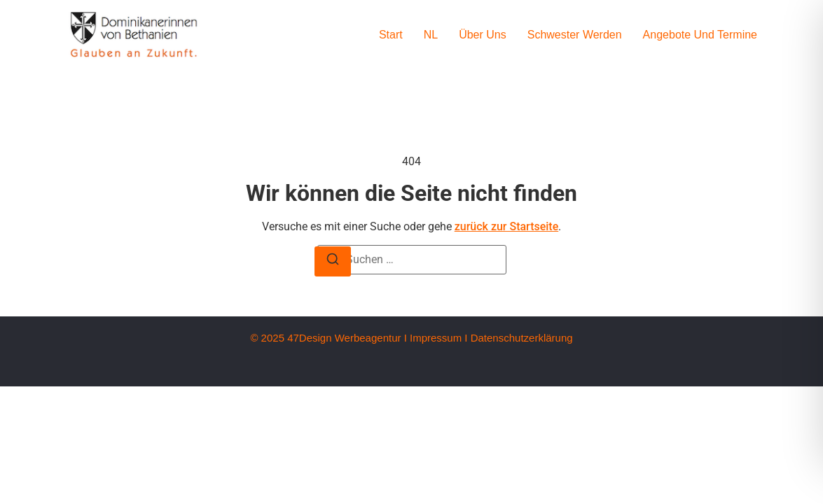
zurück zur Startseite (507, 226)
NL (431, 35)
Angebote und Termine (700, 35)
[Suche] (333, 261)
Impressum (436, 338)
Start (391, 35)
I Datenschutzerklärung (518, 338)
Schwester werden (575, 35)
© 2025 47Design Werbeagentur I (328, 338)
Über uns (483, 35)
